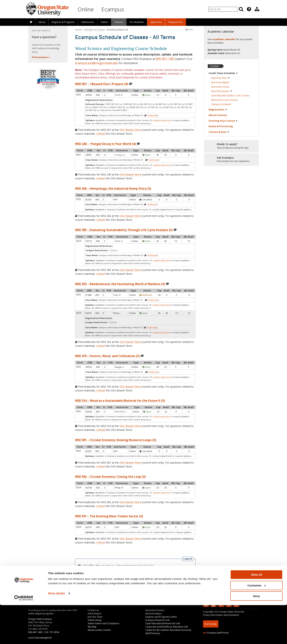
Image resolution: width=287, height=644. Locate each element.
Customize (257, 624)
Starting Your (223, 121)
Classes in (221, 104)
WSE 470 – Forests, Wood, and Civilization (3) (107, 356)
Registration (218, 110)
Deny (257, 635)
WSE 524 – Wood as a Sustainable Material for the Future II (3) (120, 401)
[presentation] (249, 9)
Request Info (176, 22)
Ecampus (113, 9)
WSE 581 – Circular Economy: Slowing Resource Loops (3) (116, 440)
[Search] (241, 9)
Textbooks (152, 115)
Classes (119, 22)
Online (86, 9)
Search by (220, 78)
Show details (56, 632)
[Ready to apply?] (231, 146)
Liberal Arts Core (224, 100)
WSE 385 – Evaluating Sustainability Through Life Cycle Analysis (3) (124, 230)
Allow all (257, 614)
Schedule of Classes (94, 30)
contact (101, 134)
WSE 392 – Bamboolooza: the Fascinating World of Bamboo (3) (120, 284)
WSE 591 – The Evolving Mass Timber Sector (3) (109, 516)
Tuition (104, 22)
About (42, 22)
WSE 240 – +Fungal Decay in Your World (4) (105, 144)
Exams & (221, 126)
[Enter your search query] (223, 9)
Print (189, 30)
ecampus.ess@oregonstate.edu (96, 63)
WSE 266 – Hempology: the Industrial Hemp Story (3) (113, 188)
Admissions (88, 22)
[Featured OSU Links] (249, 9)
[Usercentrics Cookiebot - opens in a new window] (24, 637)
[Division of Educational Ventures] (257, 9)
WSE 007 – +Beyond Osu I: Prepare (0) (102, 84)
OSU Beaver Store (130, 130)
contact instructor (161, 120)
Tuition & (219, 132)
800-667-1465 (165, 59)
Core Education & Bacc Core (230, 96)
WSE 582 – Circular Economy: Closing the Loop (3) (110, 477)
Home (78, 30)
